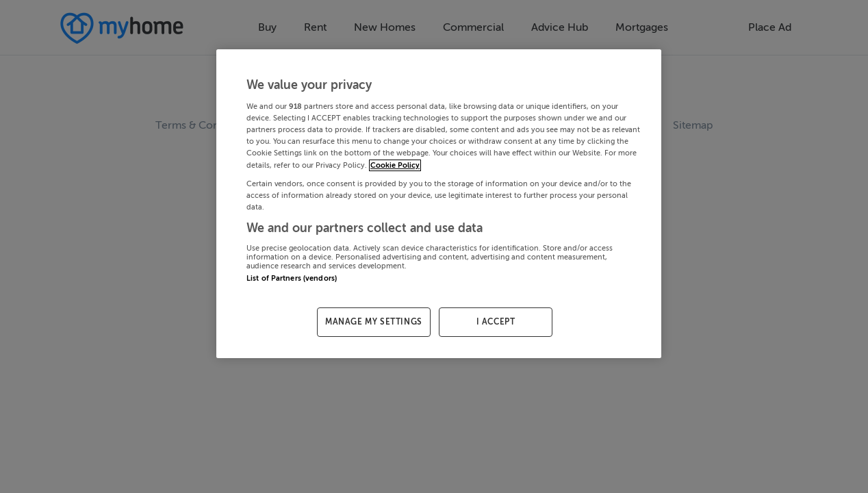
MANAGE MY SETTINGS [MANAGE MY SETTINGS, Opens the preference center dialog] (374, 322)
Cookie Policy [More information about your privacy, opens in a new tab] (395, 165)
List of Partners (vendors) (292, 278)
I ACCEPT (496, 322)
